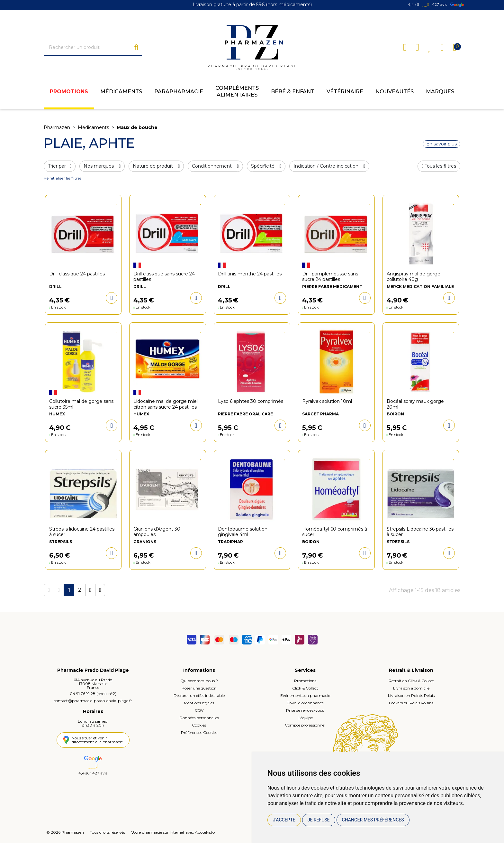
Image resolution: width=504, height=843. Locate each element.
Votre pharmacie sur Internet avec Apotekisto (173, 832)
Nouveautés (395, 92)
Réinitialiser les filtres (63, 178)
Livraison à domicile (411, 688)
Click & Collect (305, 688)
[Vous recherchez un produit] (89, 47)
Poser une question (199, 688)
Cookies (199, 725)
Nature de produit (156, 166)
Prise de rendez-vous (305, 711)
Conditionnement (215, 166)
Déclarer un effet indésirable (199, 696)
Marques (440, 92)
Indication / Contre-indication (329, 166)
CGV (199, 711)
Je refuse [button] (319, 820)
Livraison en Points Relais (411, 696)
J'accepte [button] (284, 820)
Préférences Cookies (199, 733)
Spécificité (266, 166)
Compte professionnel (305, 725)
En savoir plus (441, 144)
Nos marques (102, 166)
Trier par (60, 166)
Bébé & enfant (293, 92)
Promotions (69, 92)
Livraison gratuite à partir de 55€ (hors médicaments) (252, 5)
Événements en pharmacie (305, 696)
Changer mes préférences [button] (373, 820)
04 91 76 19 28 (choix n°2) (93, 694)
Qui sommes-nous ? (199, 681)
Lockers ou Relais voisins (411, 703)
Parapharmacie (179, 92)
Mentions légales (199, 703)
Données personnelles (199, 718)
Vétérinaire (345, 92)
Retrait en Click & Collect (411, 681)
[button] (439, 167)
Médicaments (121, 92)
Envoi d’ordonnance (305, 703)
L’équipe (305, 718)
